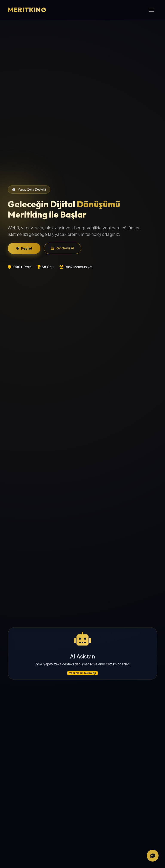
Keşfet (24, 248)
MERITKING (27, 10)
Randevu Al (63, 248)
